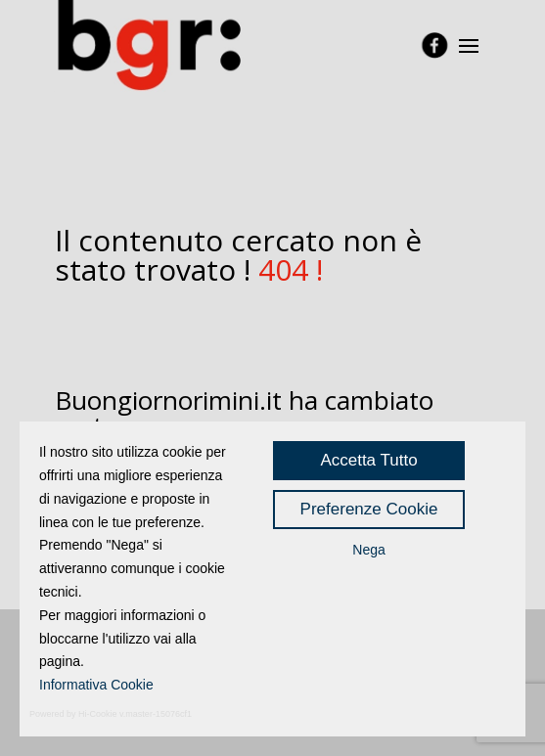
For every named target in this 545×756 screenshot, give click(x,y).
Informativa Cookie (96, 685)
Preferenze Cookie (369, 509)
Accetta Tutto (368, 460)
